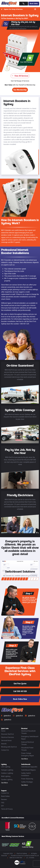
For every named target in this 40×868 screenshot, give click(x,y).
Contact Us (5, 750)
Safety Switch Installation (26, 774)
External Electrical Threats (27, 743)
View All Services (20, 76)
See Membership (20, 90)
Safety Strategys (27, 782)
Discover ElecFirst (7, 734)
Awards (4, 744)
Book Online (34, 4)
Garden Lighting (7, 779)
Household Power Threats (27, 749)
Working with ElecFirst (9, 747)
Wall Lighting (6, 776)
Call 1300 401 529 (20, 691)
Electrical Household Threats (28, 732)
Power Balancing (27, 779)
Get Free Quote (20, 684)
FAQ (3, 803)
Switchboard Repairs (29, 770)
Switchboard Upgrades (29, 767)
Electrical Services (8, 737)
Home (3, 731)
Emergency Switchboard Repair (30, 738)
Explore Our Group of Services (12, 9)
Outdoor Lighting (7, 773)
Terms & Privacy (7, 809)
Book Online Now (20, 699)
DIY (2, 806)
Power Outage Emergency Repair (28, 754)
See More (25, 759)
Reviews (4, 799)
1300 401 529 (24, 324)
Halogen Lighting (7, 770)
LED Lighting (6, 767)
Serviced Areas (6, 740)
